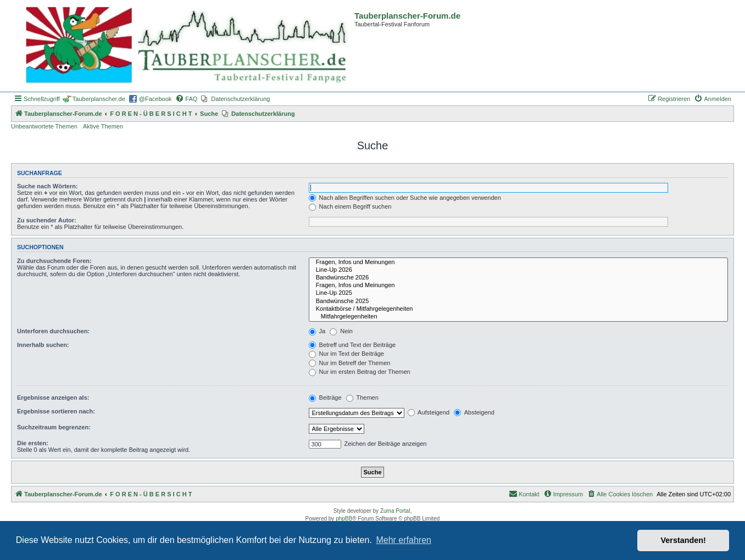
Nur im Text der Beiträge (346, 354)
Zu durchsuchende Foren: (54, 261)
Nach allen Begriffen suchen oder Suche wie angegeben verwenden (405, 198)
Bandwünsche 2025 (518, 301)
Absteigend (474, 412)
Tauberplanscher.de (99, 99)
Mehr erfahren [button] (404, 540)
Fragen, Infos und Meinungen (518, 262)
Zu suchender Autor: (47, 220)
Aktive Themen (103, 126)
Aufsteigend (429, 412)
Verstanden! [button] (683, 540)
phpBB (344, 519)
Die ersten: (33, 443)
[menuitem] (186, 99)
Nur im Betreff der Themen (350, 363)
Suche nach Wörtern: (48, 186)
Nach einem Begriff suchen (350, 206)
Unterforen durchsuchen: (53, 331)
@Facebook (155, 99)
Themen (362, 397)
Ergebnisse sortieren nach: (56, 411)
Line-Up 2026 (518, 270)
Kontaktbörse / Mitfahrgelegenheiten (518, 309)
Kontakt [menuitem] (524, 494)
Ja (317, 331)
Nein (341, 331)
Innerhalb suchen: (43, 345)
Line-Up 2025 (518, 293)
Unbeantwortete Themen (44, 126)
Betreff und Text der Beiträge (352, 345)
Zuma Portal (395, 511)
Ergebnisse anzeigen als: (53, 397)
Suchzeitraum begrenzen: (54, 427)
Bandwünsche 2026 (518, 278)
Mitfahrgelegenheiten (518, 317)
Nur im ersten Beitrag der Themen (360, 372)
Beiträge (325, 397)
